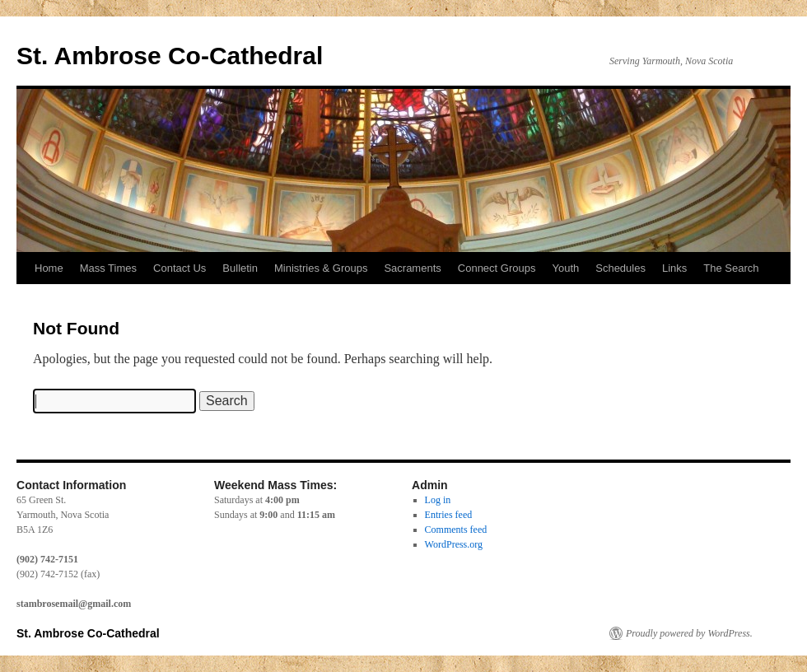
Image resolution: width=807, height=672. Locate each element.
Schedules (620, 268)
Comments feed (456, 530)
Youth (565, 268)
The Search (731, 268)
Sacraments (412, 268)
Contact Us (180, 268)
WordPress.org (454, 544)
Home (49, 268)
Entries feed (449, 515)
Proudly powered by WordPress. (689, 633)
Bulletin (240, 268)
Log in (438, 500)
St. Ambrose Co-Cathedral (170, 56)
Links (674, 268)
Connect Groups (497, 268)
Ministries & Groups (321, 268)
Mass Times (108, 268)
